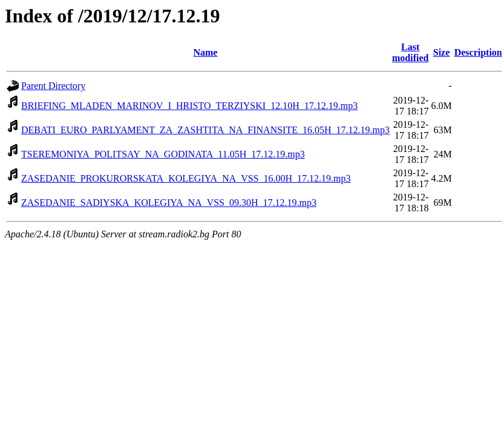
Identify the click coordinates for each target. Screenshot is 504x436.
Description (478, 52)
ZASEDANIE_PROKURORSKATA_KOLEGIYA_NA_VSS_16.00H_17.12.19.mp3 (186, 178)
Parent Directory (53, 86)
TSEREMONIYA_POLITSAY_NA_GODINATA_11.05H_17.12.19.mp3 (163, 154)
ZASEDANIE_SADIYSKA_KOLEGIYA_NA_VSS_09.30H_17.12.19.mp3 (169, 203)
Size (442, 52)
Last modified (410, 52)
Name (205, 52)
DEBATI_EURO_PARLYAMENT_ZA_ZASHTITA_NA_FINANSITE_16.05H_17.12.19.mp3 (205, 130)
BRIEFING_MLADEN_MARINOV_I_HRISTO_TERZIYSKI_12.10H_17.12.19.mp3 (189, 106)
